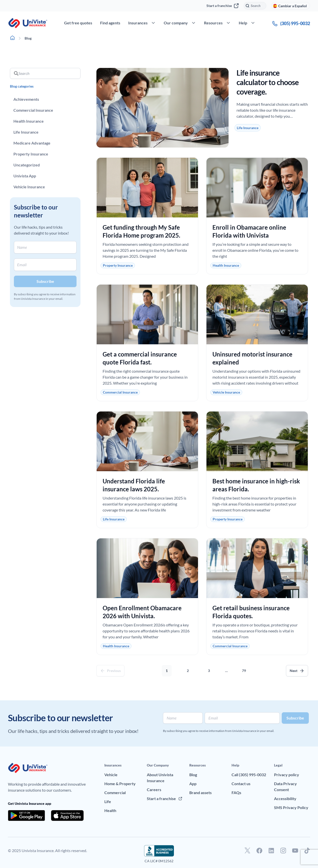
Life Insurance (26, 132)
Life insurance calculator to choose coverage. (268, 82)
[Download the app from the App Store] (67, 816)
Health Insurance (29, 121)
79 (245, 669)
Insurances (113, 765)
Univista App (25, 176)
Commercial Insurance (33, 110)
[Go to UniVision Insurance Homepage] (28, 23)
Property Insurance (31, 154)
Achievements (26, 99)
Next (294, 671)
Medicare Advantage (32, 143)
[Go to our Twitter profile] (247, 851)
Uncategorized (27, 165)
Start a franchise (223, 6)
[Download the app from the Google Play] (26, 816)
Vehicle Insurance (29, 187)
